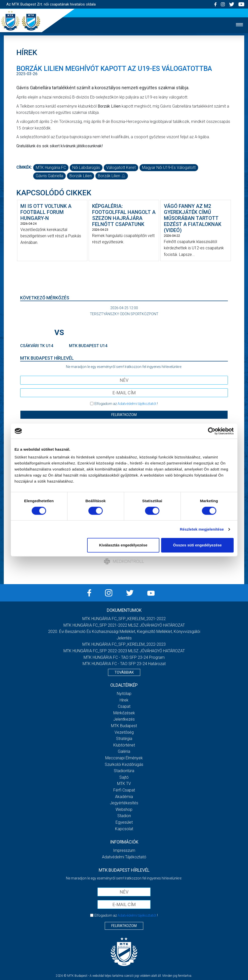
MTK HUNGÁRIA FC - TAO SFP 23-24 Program (124, 657)
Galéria (124, 751)
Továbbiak (124, 672)
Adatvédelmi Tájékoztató (124, 857)
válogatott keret (121, 168)
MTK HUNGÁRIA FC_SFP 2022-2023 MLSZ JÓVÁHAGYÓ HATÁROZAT (124, 651)
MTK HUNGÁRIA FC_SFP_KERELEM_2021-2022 (124, 619)
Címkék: (24, 167)
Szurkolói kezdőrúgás (124, 764)
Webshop (124, 809)
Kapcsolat (124, 829)
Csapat (124, 706)
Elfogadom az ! (126, 404)
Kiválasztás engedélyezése (123, 545)
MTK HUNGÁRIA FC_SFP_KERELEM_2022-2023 (124, 644)
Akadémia (124, 797)
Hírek (124, 700)
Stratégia (124, 739)
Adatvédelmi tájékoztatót (137, 404)
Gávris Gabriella (49, 176)
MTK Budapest (124, 726)
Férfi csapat (124, 790)
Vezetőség (124, 732)
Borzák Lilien (81, 176)
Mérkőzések (124, 713)
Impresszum (124, 850)
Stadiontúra (124, 771)
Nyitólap (124, 694)
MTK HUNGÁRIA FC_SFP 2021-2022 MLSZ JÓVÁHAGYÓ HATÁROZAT (124, 625)
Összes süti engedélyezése (197, 545)
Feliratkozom (124, 415)
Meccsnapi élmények (124, 758)
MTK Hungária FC (51, 168)
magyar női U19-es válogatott (169, 168)
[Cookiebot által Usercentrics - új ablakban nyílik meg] (212, 431)
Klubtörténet (124, 745)
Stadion (124, 816)
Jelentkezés (124, 719)
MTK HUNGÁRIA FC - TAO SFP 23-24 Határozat (124, 664)
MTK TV (124, 784)
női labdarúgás (86, 168)
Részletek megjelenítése (202, 529)
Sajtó (124, 777)
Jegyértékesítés (124, 803)
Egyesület (124, 822)
